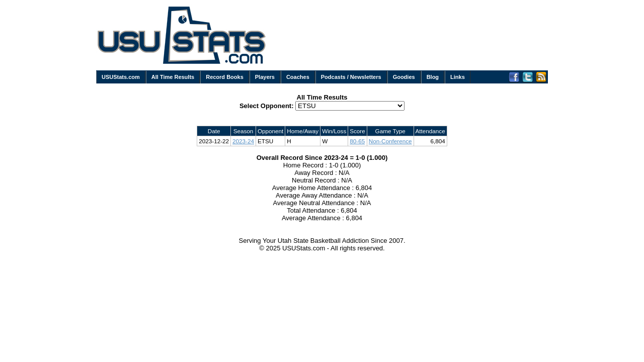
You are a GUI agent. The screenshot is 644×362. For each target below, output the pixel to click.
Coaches (298, 77)
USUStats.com (121, 77)
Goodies (404, 77)
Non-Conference (390, 141)
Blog (433, 77)
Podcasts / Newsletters (351, 77)
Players (265, 77)
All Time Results (173, 77)
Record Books (225, 77)
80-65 (357, 141)
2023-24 (243, 141)
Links (458, 77)
